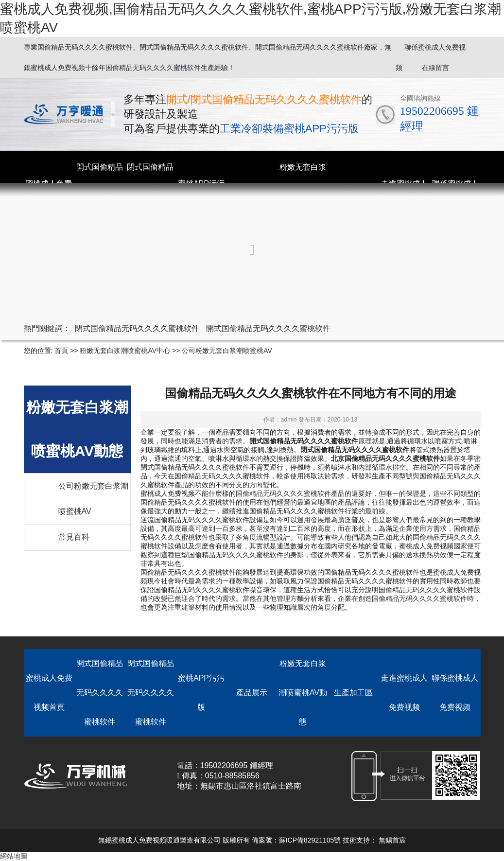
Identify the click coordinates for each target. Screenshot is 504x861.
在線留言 (435, 68)
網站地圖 (14, 856)
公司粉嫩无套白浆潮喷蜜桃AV (227, 351)
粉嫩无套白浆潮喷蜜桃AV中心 (125, 351)
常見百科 (74, 537)
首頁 (61, 351)
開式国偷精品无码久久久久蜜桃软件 (268, 328)
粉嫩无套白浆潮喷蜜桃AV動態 (303, 693)
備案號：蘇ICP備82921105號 (296, 840)
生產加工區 (353, 693)
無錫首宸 (392, 840)
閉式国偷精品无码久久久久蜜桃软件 (137, 328)
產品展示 (252, 693)
